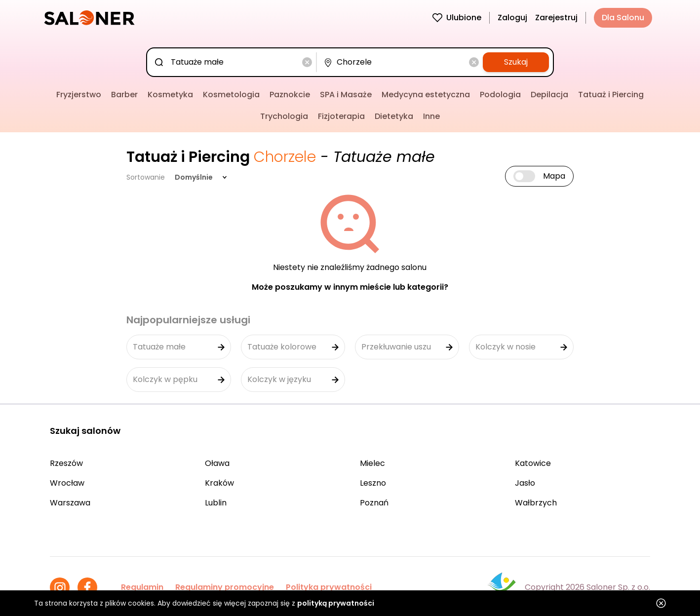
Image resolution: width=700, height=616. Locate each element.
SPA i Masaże (346, 95)
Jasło (525, 483)
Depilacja (549, 95)
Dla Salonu (623, 18)
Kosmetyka (170, 95)
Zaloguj (512, 18)
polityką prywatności (336, 603)
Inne (431, 116)
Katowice (533, 463)
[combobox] (233, 62)
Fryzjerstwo (79, 95)
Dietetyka (394, 116)
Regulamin (142, 587)
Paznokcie (290, 95)
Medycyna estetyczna (426, 95)
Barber (124, 95)
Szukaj (516, 62)
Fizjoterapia (341, 116)
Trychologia (284, 116)
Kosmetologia (231, 95)
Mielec (372, 463)
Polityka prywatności (329, 587)
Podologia (500, 95)
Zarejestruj (556, 18)
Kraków (219, 483)
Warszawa (70, 503)
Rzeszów (66, 463)
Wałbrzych (536, 503)
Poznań (374, 503)
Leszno (373, 483)
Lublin (216, 503)
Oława (217, 463)
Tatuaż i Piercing (611, 95)
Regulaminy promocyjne (225, 587)
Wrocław (67, 483)
